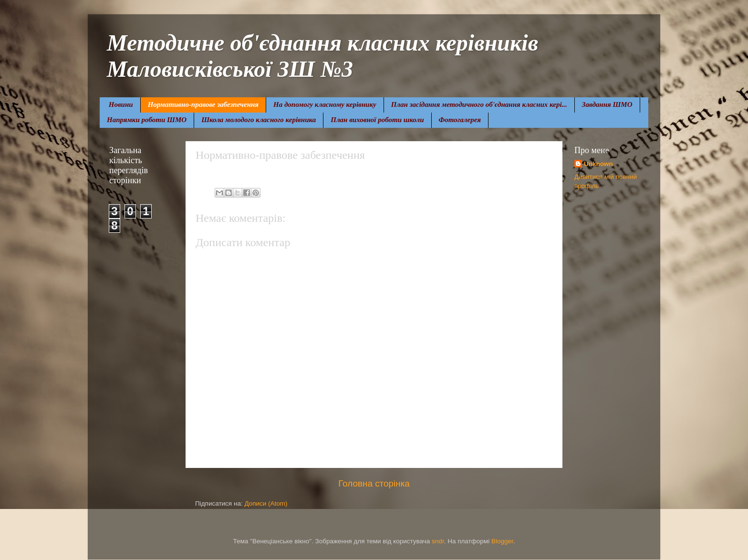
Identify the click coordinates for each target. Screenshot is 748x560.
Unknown (598, 164)
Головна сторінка (374, 483)
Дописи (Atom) (266, 503)
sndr (438, 541)
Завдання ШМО (607, 104)
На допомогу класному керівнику (325, 104)
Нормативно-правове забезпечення (203, 104)
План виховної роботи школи (377, 120)
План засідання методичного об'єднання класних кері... (479, 104)
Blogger (502, 541)
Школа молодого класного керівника (259, 120)
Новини (121, 104)
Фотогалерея (460, 120)
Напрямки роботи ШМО (147, 120)
